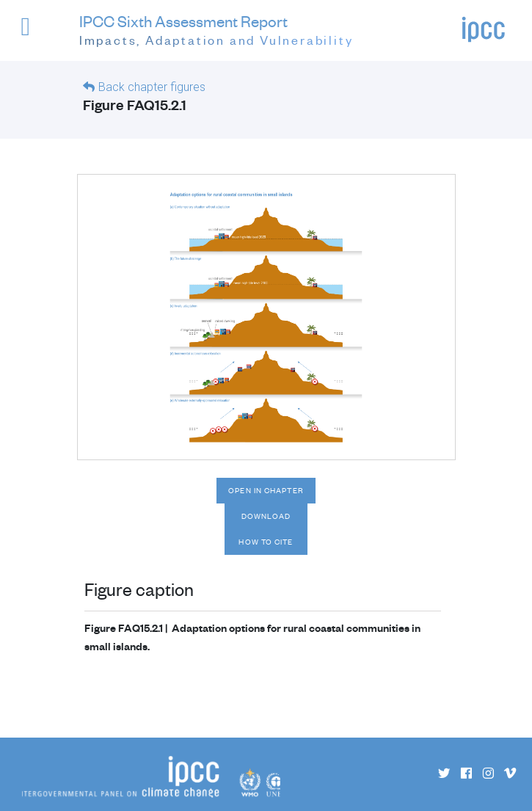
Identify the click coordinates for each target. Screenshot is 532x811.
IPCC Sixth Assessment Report (216, 31)
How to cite (266, 542)
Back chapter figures (152, 87)
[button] (36, 33)
